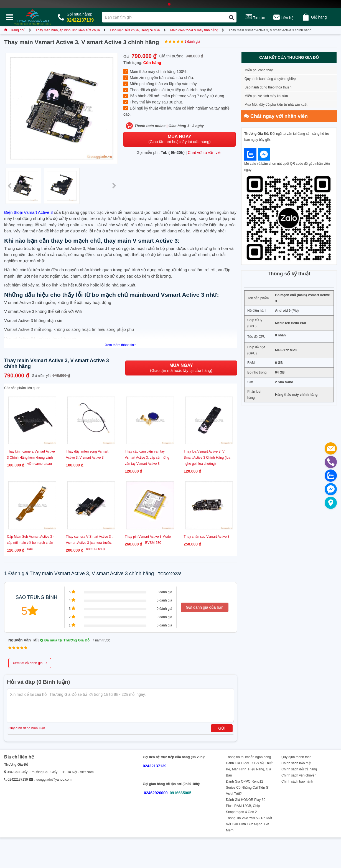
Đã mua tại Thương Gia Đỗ (65, 640)
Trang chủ (15, 30)
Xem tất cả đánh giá (30, 663)
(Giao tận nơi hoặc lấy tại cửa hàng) (179, 139)
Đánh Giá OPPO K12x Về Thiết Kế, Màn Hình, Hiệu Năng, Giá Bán (249, 769)
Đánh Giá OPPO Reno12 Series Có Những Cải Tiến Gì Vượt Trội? (248, 788)
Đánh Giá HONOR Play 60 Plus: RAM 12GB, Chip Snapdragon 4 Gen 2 (246, 806)
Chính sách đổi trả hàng (299, 769)
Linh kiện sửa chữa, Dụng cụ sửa (135, 30)
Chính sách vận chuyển (299, 775)
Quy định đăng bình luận (27, 728)
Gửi (222, 728)
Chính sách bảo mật (296, 763)
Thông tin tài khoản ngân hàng (248, 757)
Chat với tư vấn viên (205, 153)
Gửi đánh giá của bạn (205, 607)
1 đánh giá (192, 42)
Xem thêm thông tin (121, 345)
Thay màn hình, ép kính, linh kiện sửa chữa (68, 30)
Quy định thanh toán (296, 757)
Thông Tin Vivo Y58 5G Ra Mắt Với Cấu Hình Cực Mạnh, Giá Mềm (249, 824)
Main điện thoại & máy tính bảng (194, 30)
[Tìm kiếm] (231, 17)
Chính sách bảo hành (297, 781)
